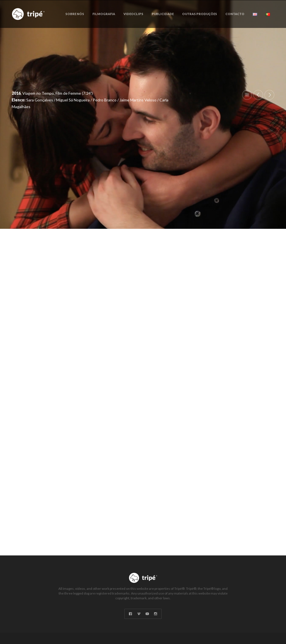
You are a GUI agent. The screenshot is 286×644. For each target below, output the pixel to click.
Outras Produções (200, 14)
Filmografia (104, 14)
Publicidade (163, 14)
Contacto (235, 14)
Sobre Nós (75, 14)
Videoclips (133, 14)
